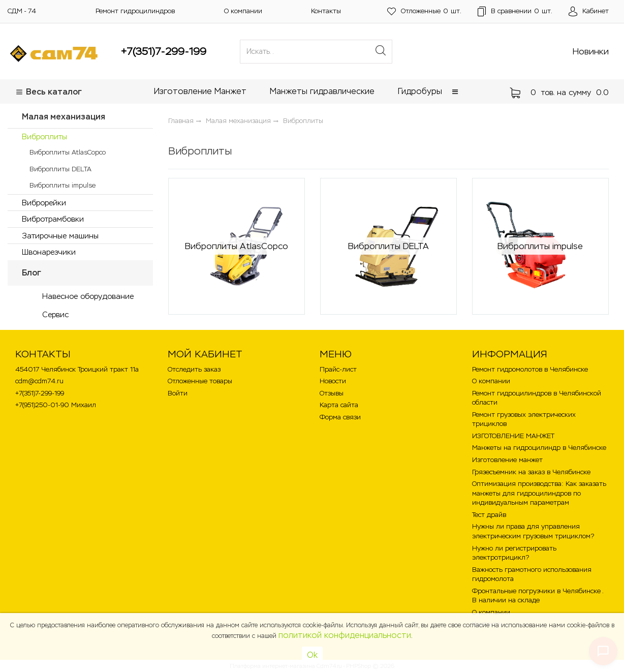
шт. (424, 11)
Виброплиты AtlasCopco (68, 152)
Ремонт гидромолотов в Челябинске (530, 369)
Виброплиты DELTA (60, 169)
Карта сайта (339, 405)
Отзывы (332, 393)
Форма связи (340, 417)
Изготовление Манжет (200, 91)
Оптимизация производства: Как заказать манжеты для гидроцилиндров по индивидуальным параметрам (539, 493)
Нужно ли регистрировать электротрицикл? (514, 553)
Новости (333, 381)
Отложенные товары (200, 381)
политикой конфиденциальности (345, 635)
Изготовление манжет (507, 460)
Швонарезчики (49, 252)
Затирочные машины (60, 236)
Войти (178, 393)
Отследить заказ (194, 369)
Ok (312, 655)
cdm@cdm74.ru (39, 381)
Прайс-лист (338, 369)
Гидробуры (420, 91)
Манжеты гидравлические (322, 91)
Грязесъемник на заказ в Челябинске (531, 472)
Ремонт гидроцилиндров (135, 11)
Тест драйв (489, 515)
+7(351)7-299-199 (164, 51)
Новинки (591, 51)
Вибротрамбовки (53, 219)
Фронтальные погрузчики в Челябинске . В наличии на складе (538, 596)
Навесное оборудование (88, 296)
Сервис (55, 314)
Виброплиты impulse (63, 185)
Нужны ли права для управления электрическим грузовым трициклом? (533, 531)
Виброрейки (44, 203)
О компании (243, 11)
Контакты (326, 11)
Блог (32, 273)
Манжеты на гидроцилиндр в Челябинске (539, 448)
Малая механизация (64, 117)
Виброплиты (44, 136)
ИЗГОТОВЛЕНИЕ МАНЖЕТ (513, 436)
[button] (455, 92)
